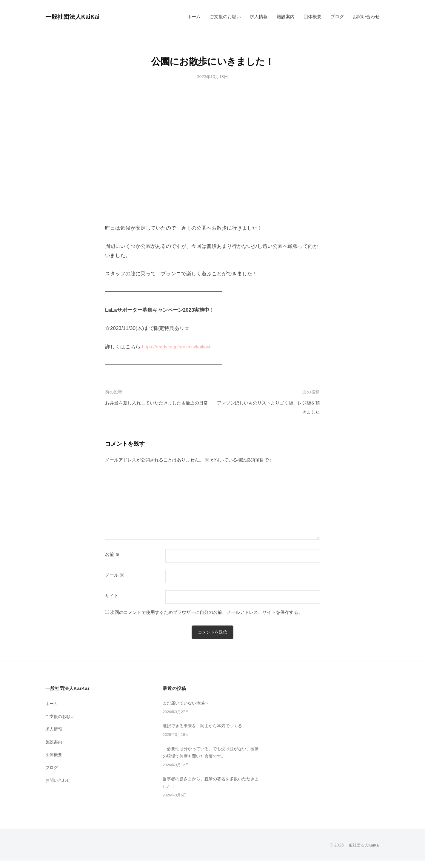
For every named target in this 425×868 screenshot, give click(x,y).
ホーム (194, 17)
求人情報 (259, 17)
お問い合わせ (366, 17)
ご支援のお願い (225, 17)
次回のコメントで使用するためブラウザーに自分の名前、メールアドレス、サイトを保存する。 (206, 612)
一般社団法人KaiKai (76, 17)
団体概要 (312, 17)
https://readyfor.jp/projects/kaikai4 (180, 347)
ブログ (337, 17)
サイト (112, 596)
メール (115, 575)
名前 (112, 555)
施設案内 (286, 17)
